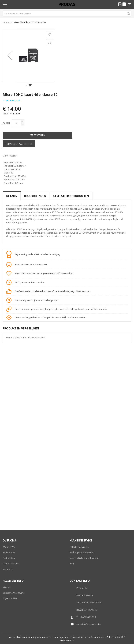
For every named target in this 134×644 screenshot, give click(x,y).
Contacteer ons (11, 563)
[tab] (12, 196)
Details (12, 196)
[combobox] (67, 13)
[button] (10, 56)
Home (6, 22)
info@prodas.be (92, 624)
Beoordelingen (35, 196)
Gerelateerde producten (71, 196)
